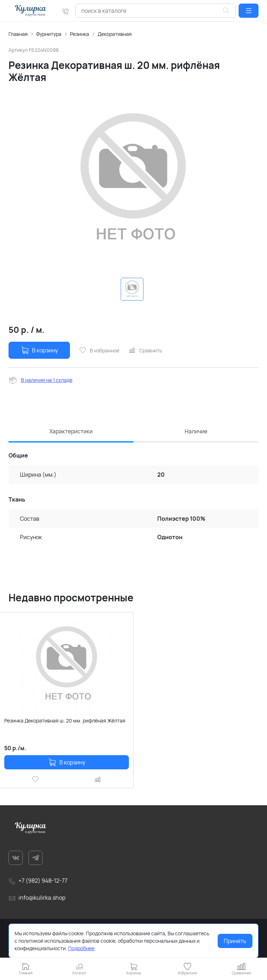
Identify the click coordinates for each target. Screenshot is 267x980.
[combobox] (156, 11)
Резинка (80, 34)
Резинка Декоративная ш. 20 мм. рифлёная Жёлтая (65, 721)
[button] (249, 11)
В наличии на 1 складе (47, 380)
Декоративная (115, 34)
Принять (235, 941)
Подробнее (81, 948)
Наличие (196, 432)
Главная (18, 34)
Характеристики (71, 432)
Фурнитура (49, 34)
